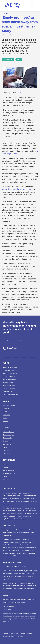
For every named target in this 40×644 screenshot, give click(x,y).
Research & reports (8, 435)
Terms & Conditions (9, 606)
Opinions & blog (8, 438)
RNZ (19, 60)
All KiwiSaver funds (8, 370)
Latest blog (6, 450)
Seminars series (8, 441)
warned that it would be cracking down (16, 189)
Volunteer (6, 421)
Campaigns (6, 467)
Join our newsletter (8, 470)
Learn (5, 14)
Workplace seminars (9, 473)
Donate (5, 418)
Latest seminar (7, 453)
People (5, 412)
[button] (32, 5)
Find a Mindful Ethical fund (11, 395)
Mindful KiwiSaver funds (10, 367)
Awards (5, 447)
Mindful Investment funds (10, 373)
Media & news (7, 444)
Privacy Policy (7, 609)
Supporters (6, 409)
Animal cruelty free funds (10, 379)
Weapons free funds (9, 383)
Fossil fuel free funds (9, 386)
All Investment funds (9, 376)
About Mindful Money (9, 406)
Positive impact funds (9, 389)
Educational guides (8, 432)
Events (5, 464)
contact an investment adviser (18, 514)
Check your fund (8, 392)
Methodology (7, 415)
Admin (21, 636)
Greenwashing (8, 60)
